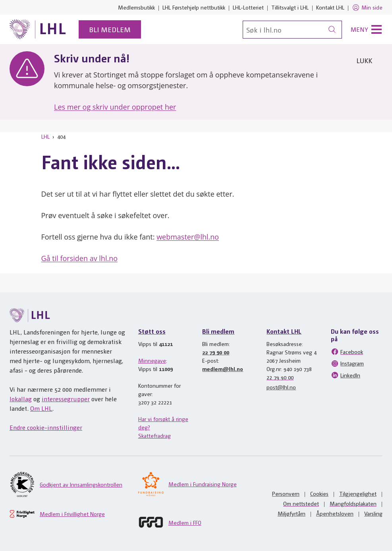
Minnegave (152, 360)
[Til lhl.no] (38, 29)
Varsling (373, 513)
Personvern (286, 493)
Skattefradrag (154, 435)
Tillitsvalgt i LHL (290, 7)
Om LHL (41, 408)
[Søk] (292, 30)
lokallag (21, 399)
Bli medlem (110, 29)
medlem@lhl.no (223, 369)
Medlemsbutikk (136, 7)
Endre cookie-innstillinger (46, 427)
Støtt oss (152, 331)
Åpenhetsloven (335, 513)
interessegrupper (66, 399)
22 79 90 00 (216, 352)
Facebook (347, 352)
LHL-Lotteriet (248, 7)
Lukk (364, 60)
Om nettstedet (301, 503)
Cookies (319, 493)
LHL (45, 136)
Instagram (347, 363)
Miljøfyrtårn (292, 513)
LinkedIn (346, 375)
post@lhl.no (281, 387)
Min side (367, 8)
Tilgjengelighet (358, 493)
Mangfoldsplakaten (353, 503)
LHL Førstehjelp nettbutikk (194, 7)
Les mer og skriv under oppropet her (115, 107)
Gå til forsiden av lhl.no (80, 258)
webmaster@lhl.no (188, 237)
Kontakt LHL (330, 7)
